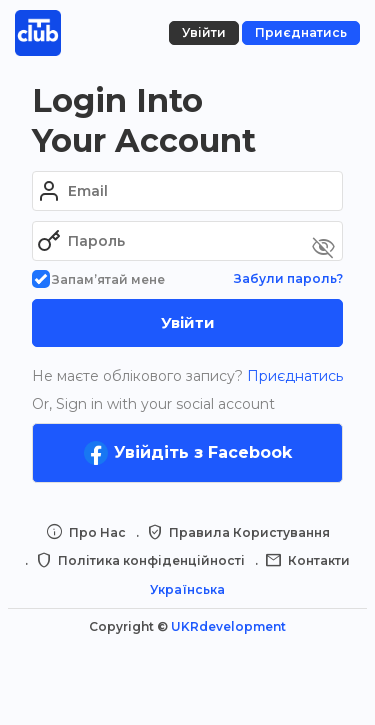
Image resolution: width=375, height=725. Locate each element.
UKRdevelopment (228, 626)
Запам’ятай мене (98, 279)
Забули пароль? (288, 278)
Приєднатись (293, 376)
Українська (187, 589)
